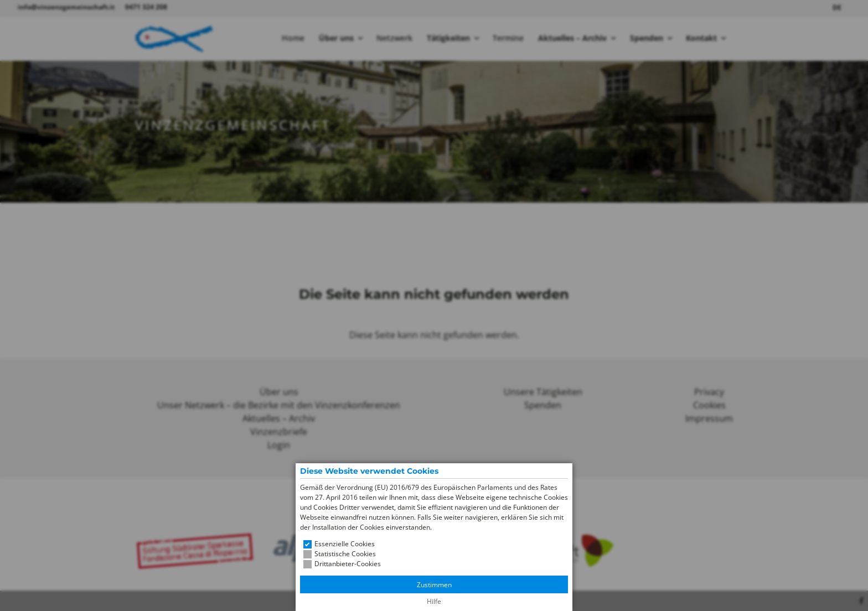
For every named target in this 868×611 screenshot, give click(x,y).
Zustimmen (434, 585)
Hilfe (434, 601)
